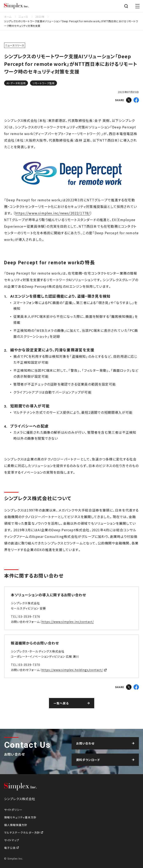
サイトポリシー (13, 810)
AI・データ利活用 (16, 83)
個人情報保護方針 (16, 825)
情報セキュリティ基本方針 (20, 817)
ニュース (23, 17)
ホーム (8, 17)
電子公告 (10, 848)
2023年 (40, 17)
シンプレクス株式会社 (16, 6)
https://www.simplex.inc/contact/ (68, 622)
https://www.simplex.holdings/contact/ (72, 670)
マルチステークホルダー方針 (22, 832)
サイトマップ (12, 840)
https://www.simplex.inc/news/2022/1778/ (53, 213)
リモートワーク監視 (44, 83)
